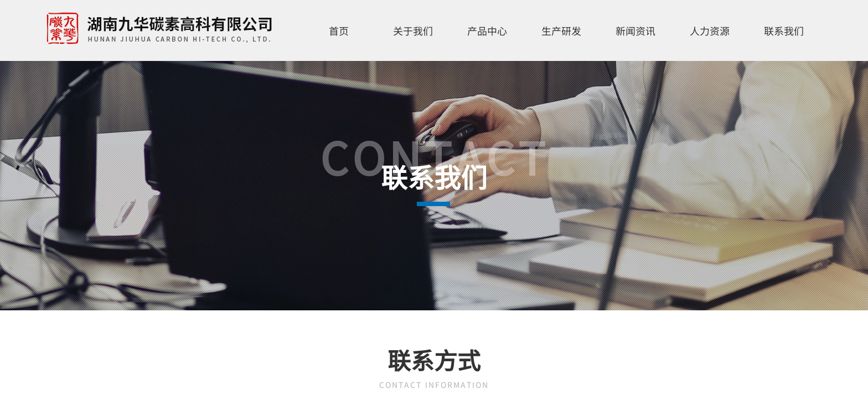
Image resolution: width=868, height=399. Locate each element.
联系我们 (784, 30)
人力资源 (710, 30)
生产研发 (561, 30)
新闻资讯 (635, 30)
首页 (339, 30)
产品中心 (487, 30)
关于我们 (413, 30)
